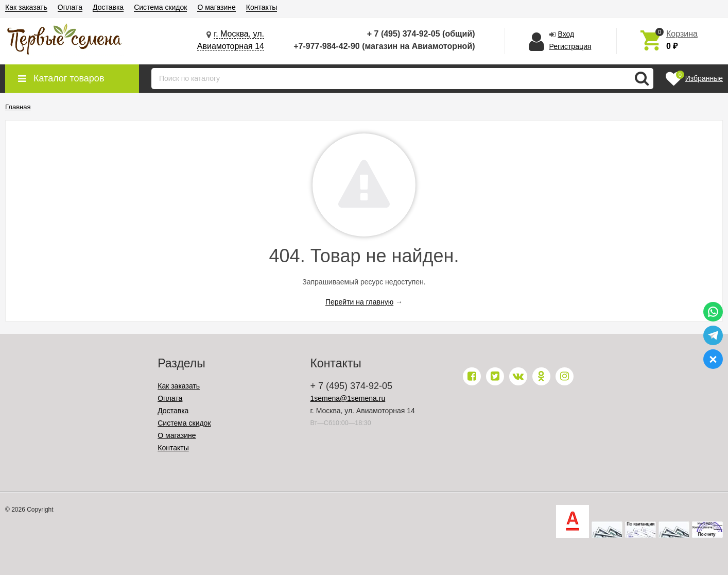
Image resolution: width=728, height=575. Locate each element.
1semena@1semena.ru (348, 398)
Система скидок (160, 7)
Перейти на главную (359, 302)
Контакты (262, 7)
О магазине (216, 7)
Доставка (108, 7)
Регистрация (570, 46)
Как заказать (26, 7)
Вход (566, 34)
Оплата (70, 7)
